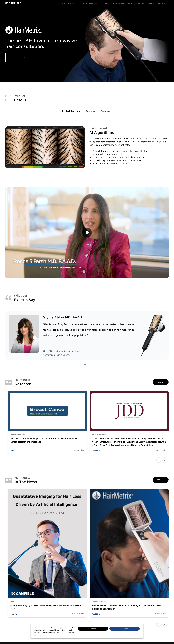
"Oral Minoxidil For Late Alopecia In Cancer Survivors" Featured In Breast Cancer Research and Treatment (30, 426)
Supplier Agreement (146, 624)
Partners (9, 615)
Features (91, 111)
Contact (151, 3)
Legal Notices (143, 606)
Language (162, 3)
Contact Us (109, 606)
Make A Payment (45, 612)
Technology (108, 111)
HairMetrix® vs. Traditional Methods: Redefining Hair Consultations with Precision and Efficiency (82, 559)
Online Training (44, 609)
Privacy (141, 612)
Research (75, 615)
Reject (120, 633)
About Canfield (77, 606)
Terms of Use (143, 615)
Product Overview (70, 111)
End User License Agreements (149, 618)
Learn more (87, 635)
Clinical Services (90, 3)
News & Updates (78, 612)
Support (106, 3)
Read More (14, 444)
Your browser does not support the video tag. (87, 233)
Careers (141, 3)
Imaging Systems (72, 3)
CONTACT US (18, 57)
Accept (133, 633)
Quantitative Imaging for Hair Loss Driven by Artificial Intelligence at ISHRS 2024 (31, 557)
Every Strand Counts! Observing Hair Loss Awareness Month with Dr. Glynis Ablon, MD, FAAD (131, 559)
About (131, 3)
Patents (141, 621)
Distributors (119, 3)
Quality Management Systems (149, 609)
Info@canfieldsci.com (113, 615)
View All (161, 382)
